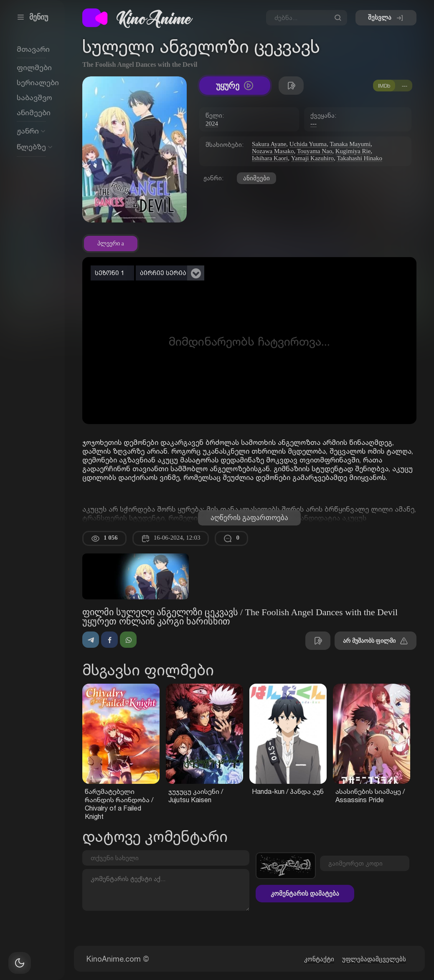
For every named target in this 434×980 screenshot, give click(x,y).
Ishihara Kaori (270, 158)
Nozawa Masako (273, 151)
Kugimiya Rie (353, 151)
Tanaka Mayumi (350, 144)
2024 (212, 124)
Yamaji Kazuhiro (312, 158)
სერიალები (38, 82)
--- (313, 124)
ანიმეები (256, 178)
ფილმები (34, 67)
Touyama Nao (315, 151)
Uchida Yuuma (308, 144)
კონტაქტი (319, 959)
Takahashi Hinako (359, 158)
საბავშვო (34, 97)
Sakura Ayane (269, 144)
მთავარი (33, 49)
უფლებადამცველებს (374, 959)
